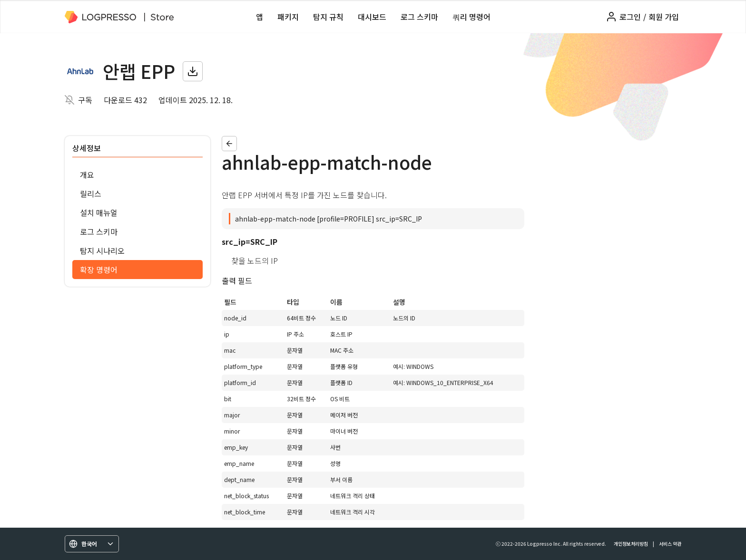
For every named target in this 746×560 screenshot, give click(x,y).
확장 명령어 (99, 270)
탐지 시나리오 (102, 251)
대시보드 (372, 17)
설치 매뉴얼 (99, 212)
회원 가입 (664, 17)
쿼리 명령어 (471, 17)
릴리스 (91, 193)
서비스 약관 (670, 544)
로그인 (630, 17)
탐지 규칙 (328, 17)
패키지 (288, 17)
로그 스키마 (419, 17)
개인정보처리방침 (631, 544)
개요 (87, 174)
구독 (85, 100)
